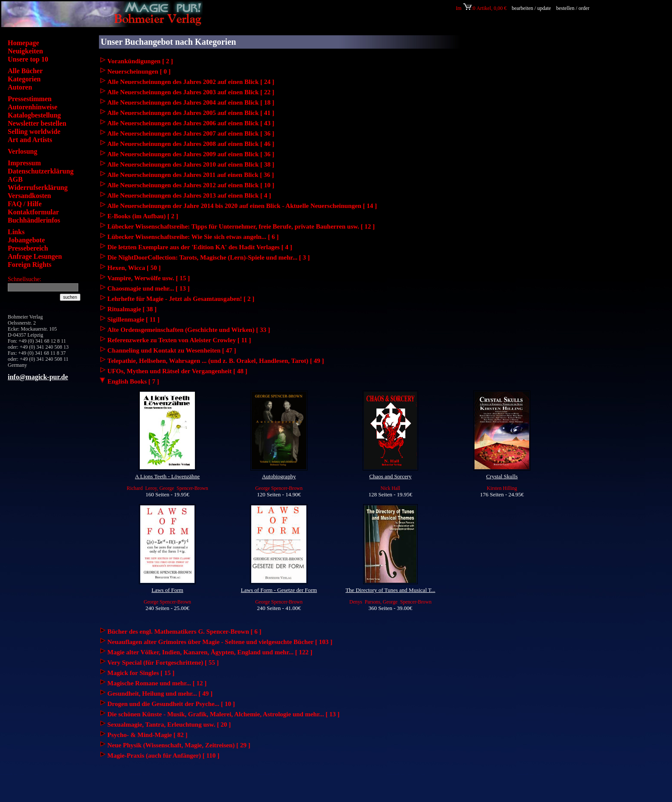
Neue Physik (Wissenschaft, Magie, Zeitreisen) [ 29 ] (179, 745)
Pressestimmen (30, 99)
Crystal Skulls (502, 476)
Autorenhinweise (32, 107)
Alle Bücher (25, 71)
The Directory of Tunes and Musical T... (390, 590)
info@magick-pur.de (38, 377)
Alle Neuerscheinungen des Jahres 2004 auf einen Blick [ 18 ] (191, 102)
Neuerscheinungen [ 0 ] (139, 71)
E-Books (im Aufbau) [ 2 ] (143, 216)
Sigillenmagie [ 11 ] (134, 319)
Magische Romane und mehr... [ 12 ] (157, 683)
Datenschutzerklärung (41, 171)
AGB (15, 179)
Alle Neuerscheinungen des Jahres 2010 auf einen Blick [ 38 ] (191, 164)
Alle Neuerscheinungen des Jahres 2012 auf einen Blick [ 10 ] (191, 185)
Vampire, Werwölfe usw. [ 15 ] (149, 278)
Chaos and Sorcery (390, 476)
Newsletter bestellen (37, 123)
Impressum (24, 163)
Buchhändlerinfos (34, 220)
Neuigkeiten (25, 51)
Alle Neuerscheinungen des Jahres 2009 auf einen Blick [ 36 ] (191, 154)
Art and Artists (30, 140)
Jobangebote (26, 240)
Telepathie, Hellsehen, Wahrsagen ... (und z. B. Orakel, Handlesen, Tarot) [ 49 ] (216, 361)
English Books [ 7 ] (129, 381)
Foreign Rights (29, 265)
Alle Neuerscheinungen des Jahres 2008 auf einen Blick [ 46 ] (191, 144)
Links (16, 232)
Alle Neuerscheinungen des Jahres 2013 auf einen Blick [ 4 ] (190, 195)
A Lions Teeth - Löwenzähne (167, 476)
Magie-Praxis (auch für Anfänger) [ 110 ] (164, 756)
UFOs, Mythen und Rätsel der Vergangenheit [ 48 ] (177, 371)
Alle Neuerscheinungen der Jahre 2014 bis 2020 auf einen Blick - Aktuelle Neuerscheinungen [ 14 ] (242, 206)
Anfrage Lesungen (35, 256)
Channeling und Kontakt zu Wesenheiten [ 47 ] (172, 350)
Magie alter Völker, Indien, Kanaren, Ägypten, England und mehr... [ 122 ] (210, 652)
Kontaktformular (33, 212)
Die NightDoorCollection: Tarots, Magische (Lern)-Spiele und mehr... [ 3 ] (209, 257)
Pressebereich (28, 248)
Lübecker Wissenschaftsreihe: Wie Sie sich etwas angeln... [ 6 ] (193, 237)
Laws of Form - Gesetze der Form (279, 590)
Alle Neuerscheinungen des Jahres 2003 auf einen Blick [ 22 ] (191, 92)
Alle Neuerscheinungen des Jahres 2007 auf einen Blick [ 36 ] (191, 133)
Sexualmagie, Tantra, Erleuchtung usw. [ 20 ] (169, 725)
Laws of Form (167, 590)
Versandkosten (29, 196)
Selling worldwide (34, 132)
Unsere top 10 (28, 59)
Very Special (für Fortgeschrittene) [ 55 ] (163, 663)
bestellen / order (573, 8)
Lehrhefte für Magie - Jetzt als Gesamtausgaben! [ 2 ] (181, 299)
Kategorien (24, 79)
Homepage (23, 43)
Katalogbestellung (34, 115)
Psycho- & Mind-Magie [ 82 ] (148, 735)
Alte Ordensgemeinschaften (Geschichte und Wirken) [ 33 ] (189, 330)
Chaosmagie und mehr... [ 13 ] (149, 288)
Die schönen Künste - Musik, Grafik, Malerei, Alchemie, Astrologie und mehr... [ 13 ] (224, 714)
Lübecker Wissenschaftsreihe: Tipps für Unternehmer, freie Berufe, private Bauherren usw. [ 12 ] (241, 226)
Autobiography (279, 476)
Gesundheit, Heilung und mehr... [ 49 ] (160, 694)
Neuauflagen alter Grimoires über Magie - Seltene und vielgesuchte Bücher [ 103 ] (220, 642)
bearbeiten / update (531, 8)
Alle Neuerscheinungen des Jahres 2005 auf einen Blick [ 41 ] (191, 113)
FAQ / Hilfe (25, 204)
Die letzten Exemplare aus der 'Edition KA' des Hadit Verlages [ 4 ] (200, 247)
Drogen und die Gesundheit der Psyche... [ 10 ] (171, 704)
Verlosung (23, 151)
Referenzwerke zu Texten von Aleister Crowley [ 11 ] (179, 340)
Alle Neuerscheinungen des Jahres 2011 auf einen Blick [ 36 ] (191, 175)
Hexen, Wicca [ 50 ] (134, 268)
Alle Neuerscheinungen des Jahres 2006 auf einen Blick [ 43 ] (191, 123)
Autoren (20, 87)
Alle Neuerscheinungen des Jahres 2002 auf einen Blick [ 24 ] (191, 82)
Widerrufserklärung (38, 187)
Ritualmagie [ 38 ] (132, 309)
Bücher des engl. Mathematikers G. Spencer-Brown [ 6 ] (185, 632)
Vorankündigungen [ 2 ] (140, 61)
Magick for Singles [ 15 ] (141, 673)
